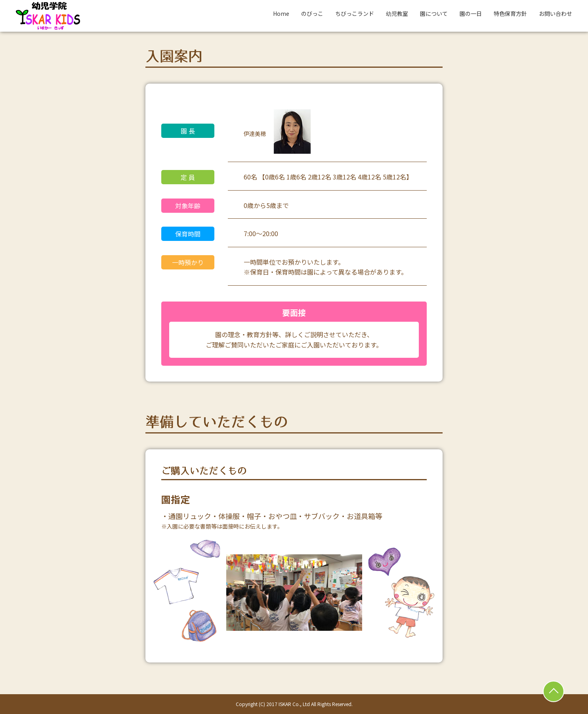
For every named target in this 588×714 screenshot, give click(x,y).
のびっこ (312, 13)
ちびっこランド (355, 13)
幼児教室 (397, 13)
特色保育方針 (510, 13)
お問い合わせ (556, 13)
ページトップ (554, 691)
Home (281, 13)
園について (434, 13)
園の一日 (471, 13)
